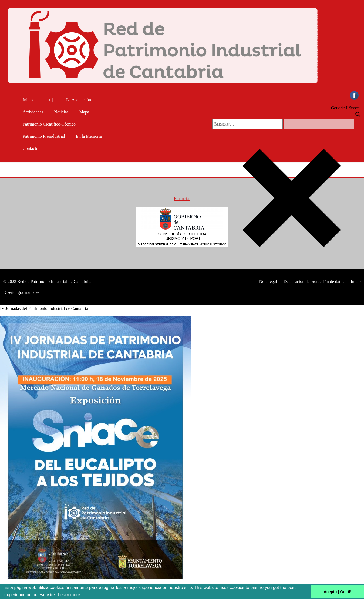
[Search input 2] (247, 124)
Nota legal (268, 282)
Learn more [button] (69, 595)
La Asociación (79, 100)
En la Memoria (89, 136)
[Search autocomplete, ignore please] (319, 124)
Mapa (84, 112)
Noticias (61, 112)
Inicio (28, 100)
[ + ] (49, 100)
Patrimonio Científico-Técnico (49, 124)
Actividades (33, 112)
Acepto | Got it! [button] (338, 592)
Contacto (33, 148)
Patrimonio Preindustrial (44, 136)
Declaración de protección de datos (314, 282)
